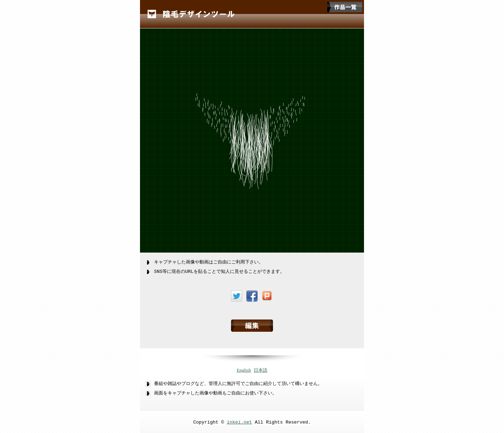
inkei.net (239, 421)
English (244, 369)
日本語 (261, 369)
